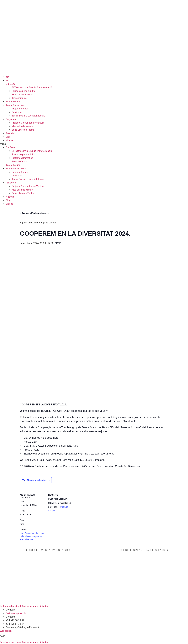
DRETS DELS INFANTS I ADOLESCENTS (143, 550)
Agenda (10, 133)
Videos (9, 140)
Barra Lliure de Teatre (23, 130)
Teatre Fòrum (13, 102)
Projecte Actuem (20, 109)
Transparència (19, 98)
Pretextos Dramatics (22, 95)
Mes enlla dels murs (22, 126)
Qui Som (10, 84)
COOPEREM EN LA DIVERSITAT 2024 (49, 550)
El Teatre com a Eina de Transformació (32, 87)
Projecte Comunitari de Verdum (28, 123)
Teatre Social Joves (16, 105)
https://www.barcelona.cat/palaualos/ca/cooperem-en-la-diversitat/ (32, 536)
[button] (94, 144)
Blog (8, 137)
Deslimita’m (18, 112)
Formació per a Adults (23, 91)
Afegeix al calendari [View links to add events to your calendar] (36, 480)
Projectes (11, 119)
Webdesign (6, 631)
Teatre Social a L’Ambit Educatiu (28, 116)
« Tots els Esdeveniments (34, 213)
